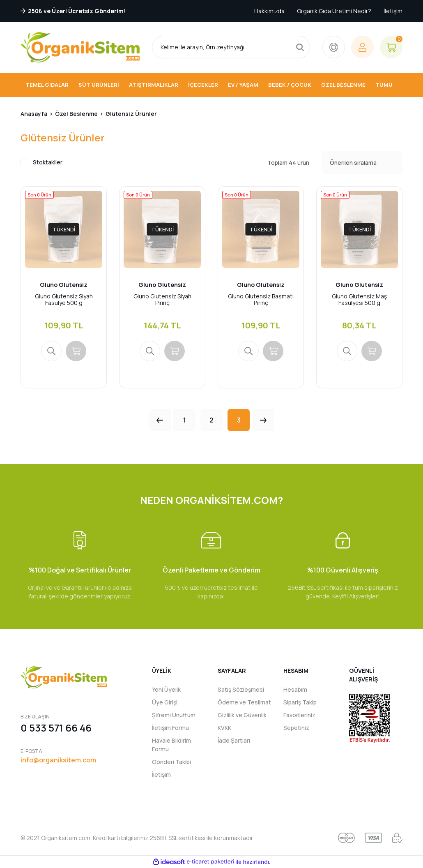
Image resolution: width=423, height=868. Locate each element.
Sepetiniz (296, 728)
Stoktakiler (48, 162)
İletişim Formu (170, 728)
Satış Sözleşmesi (241, 689)
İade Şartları (234, 740)
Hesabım (295, 689)
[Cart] (391, 47)
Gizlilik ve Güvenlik (242, 715)
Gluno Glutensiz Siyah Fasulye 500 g (64, 300)
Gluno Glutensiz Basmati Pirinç (261, 300)
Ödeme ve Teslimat (244, 702)
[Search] (231, 47)
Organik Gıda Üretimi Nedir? (334, 11)
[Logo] (80, 47)
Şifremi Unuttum (174, 715)
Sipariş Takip (300, 702)
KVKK (224, 728)
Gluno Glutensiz (64, 285)
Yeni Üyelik (166, 689)
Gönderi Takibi (171, 762)
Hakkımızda (269, 11)
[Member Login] (362, 47)
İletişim (393, 11)
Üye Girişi (165, 702)
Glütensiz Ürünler (131, 114)
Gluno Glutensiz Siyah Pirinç (162, 300)
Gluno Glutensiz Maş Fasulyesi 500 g (359, 300)
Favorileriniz (299, 715)
